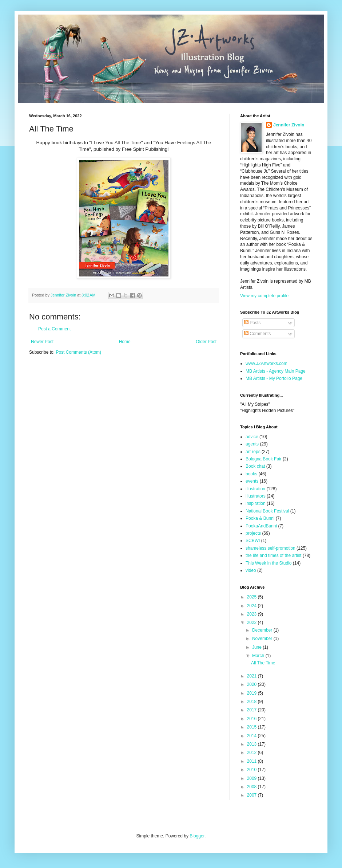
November (263, 639)
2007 (252, 795)
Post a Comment (54, 329)
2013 (252, 744)
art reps (253, 452)
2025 (252, 597)
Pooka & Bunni (260, 518)
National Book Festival (267, 511)
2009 (252, 778)
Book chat (255, 466)
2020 (252, 684)
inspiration (256, 503)
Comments (257, 334)
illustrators (256, 496)
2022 (252, 622)
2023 (252, 614)
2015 (252, 727)
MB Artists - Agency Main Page (276, 371)
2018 (252, 702)
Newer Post (42, 342)
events (252, 481)
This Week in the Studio (269, 563)
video (251, 570)
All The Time (263, 663)
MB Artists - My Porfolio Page (274, 378)
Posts (252, 323)
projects (253, 533)
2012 (252, 753)
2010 (252, 770)
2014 (252, 736)
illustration (255, 489)
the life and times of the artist (273, 555)
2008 (252, 787)
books (251, 474)
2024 (252, 606)
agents (252, 444)
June (257, 647)
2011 (252, 761)
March (259, 656)
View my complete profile (264, 296)
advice (252, 437)
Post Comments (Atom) (78, 352)
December (263, 630)
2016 (252, 719)
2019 (252, 693)
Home (125, 342)
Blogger (197, 836)
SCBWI (253, 541)
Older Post (206, 342)
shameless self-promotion (271, 548)
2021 (252, 676)
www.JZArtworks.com (267, 364)
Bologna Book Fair (264, 459)
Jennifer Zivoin (289, 125)
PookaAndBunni (261, 526)
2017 (252, 710)
